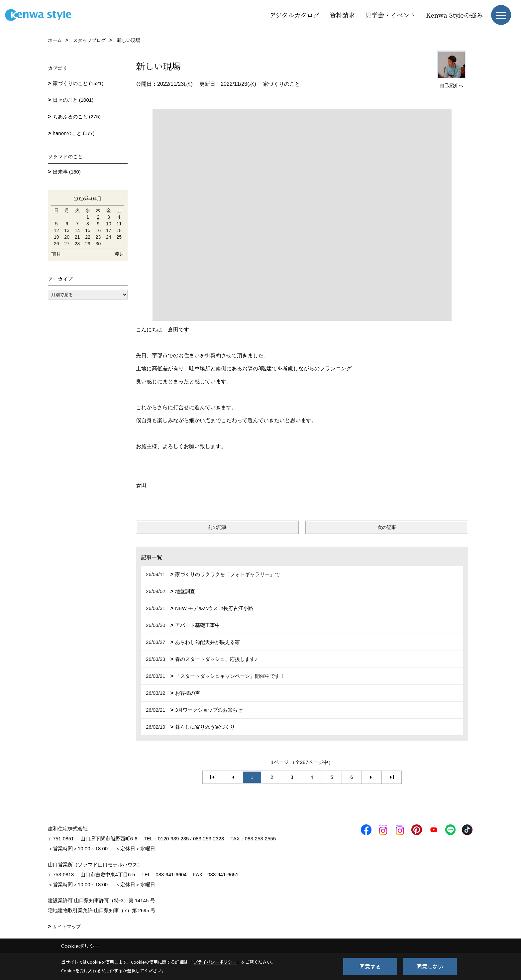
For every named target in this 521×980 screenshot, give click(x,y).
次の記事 (387, 527)
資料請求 (342, 15)
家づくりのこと (281, 84)
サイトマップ (67, 926)
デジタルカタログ (294, 15)
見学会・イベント (390, 15)
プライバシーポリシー (215, 962)
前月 (56, 254)
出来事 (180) (67, 172)
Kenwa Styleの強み (454, 15)
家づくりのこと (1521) (78, 83)
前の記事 (217, 527)
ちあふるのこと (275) (77, 117)
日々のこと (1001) (73, 100)
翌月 (119, 254)
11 (119, 224)
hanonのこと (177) (74, 133)
